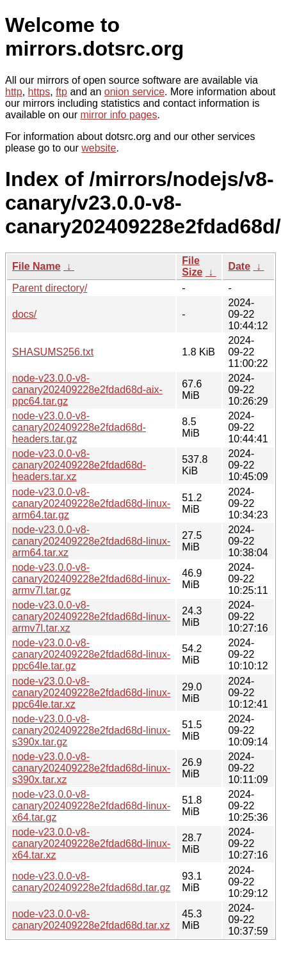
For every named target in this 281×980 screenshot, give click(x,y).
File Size (192, 266)
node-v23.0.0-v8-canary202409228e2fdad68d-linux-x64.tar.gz (91, 806)
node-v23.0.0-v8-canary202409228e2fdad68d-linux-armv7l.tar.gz (91, 579)
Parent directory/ (50, 288)
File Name (36, 266)
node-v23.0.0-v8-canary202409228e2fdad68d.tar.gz (91, 882)
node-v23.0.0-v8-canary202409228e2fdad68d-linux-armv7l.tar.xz (91, 617)
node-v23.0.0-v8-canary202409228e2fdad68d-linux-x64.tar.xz (91, 844)
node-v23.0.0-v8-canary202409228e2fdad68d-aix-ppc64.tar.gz (87, 390)
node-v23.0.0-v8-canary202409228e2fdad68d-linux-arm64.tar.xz (91, 541)
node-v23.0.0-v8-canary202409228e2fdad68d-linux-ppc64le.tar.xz (91, 693)
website (99, 148)
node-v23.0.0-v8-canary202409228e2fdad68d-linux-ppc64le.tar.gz (91, 654)
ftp (61, 92)
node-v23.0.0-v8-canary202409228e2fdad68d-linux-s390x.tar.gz (91, 730)
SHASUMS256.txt (53, 352)
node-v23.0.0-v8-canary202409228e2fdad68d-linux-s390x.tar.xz (91, 768)
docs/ (24, 314)
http (14, 92)
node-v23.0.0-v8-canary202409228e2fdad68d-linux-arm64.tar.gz (91, 503)
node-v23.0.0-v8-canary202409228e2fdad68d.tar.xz (91, 920)
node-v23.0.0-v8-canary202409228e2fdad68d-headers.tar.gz (79, 427)
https (39, 92)
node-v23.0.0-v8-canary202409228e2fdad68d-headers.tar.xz (79, 465)
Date (239, 266)
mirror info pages (118, 115)
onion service (134, 92)
